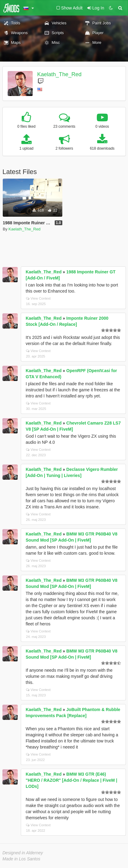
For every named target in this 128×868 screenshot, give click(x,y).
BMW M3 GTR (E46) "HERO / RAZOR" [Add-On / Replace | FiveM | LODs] (71, 780)
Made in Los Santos (21, 859)
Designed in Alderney (23, 853)
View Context (38, 298)
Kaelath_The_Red (59, 74)
